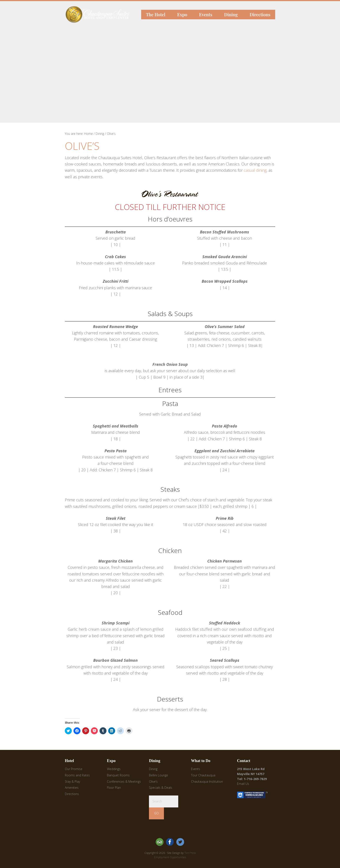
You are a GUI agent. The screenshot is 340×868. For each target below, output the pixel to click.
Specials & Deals (161, 788)
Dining (153, 769)
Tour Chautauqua (203, 775)
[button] (170, 194)
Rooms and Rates (77, 775)
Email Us (243, 784)
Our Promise (74, 769)
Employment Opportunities (170, 857)
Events (196, 769)
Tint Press (190, 853)
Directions (72, 794)
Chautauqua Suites (82, 10)
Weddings (114, 769)
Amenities (72, 788)
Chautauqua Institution (207, 781)
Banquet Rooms (118, 775)
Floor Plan (114, 788)
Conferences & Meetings (124, 781)
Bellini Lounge (159, 775)
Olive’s (153, 781)
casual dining (255, 170)
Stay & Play (72, 781)
